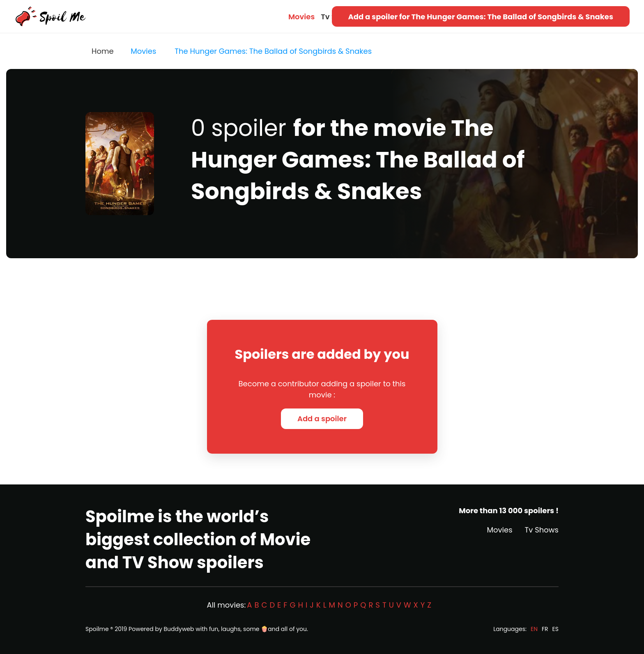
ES (555, 629)
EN (534, 629)
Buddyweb (179, 629)
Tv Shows (542, 530)
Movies (301, 17)
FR (545, 629)
